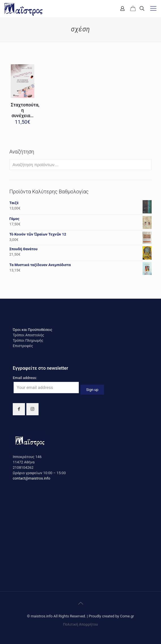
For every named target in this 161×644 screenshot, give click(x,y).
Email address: (25, 378)
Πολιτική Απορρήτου (80, 624)
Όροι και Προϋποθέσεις (33, 330)
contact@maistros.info (31, 478)
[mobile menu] (153, 8)
